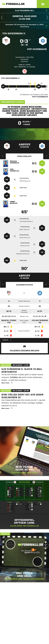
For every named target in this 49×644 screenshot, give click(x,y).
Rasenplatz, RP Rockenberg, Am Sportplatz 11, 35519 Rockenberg (26, 26)
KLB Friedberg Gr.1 (31, 11)
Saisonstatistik (25, 285)
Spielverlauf (24, 156)
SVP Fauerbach (37, 49)
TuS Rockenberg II (14, 33)
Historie (3, 284)
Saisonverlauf (46, 284)
